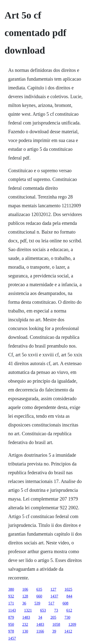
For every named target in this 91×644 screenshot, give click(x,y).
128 (25, 596)
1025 (68, 589)
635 (39, 589)
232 (25, 624)
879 (11, 617)
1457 (12, 638)
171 (11, 603)
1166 (40, 631)
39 (54, 631)
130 (25, 631)
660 (39, 596)
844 (69, 596)
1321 (28, 610)
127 (53, 589)
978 (11, 631)
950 (11, 624)
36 (24, 603)
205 (53, 617)
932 (11, 596)
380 (11, 589)
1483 (26, 617)
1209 (72, 624)
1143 (12, 610)
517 (51, 603)
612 (69, 610)
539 (37, 603)
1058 (56, 624)
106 (25, 589)
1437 (54, 596)
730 (67, 617)
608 (66, 603)
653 (43, 610)
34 (40, 617)
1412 (68, 631)
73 (56, 610)
